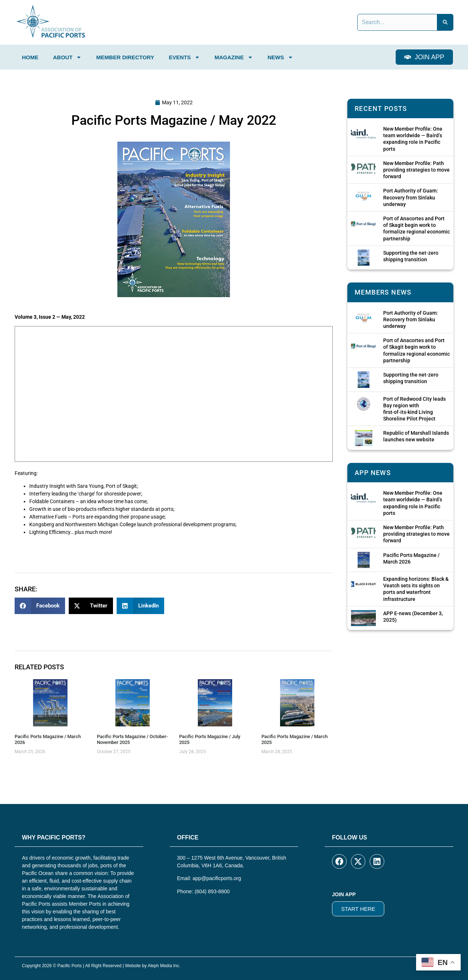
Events (184, 57)
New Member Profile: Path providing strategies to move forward (416, 170)
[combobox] (397, 22)
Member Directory (125, 57)
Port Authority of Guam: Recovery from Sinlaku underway (411, 197)
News (280, 57)
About (67, 57)
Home (30, 57)
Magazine (234, 57)
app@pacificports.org (217, 878)
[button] (40, 606)
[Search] (445, 22)
